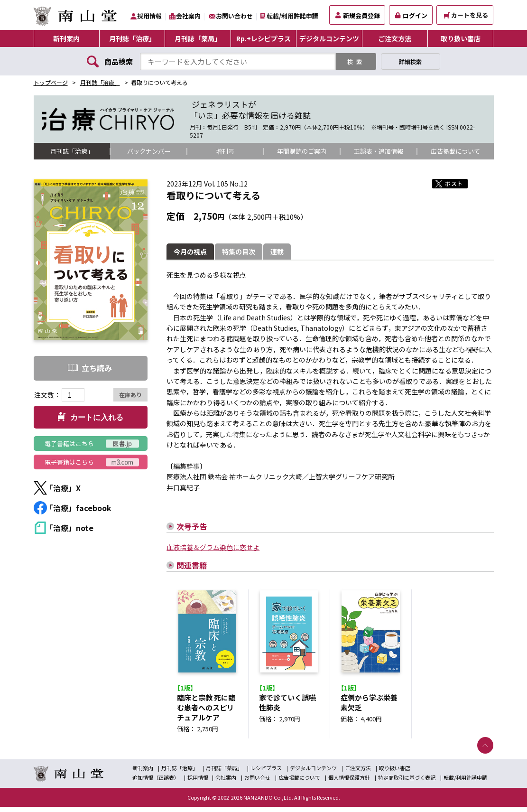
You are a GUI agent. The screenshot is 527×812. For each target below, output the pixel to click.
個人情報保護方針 (349, 783)
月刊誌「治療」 (132, 38)
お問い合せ (257, 783)
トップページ (51, 82)
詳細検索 (410, 61)
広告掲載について (455, 151)
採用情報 (149, 16)
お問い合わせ (234, 16)
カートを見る (466, 15)
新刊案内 (66, 38)
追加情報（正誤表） (156, 783)
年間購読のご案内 (302, 151)
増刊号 (225, 151)
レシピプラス (266, 773)
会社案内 (188, 16)
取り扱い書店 (461, 38)
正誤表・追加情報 (379, 151)
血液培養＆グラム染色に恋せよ (213, 548)
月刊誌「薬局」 (198, 38)
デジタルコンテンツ (329, 38)
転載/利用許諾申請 (292, 16)
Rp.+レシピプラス (263, 38)
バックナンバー (148, 151)
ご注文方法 (395, 38)
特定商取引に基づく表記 (407, 783)
